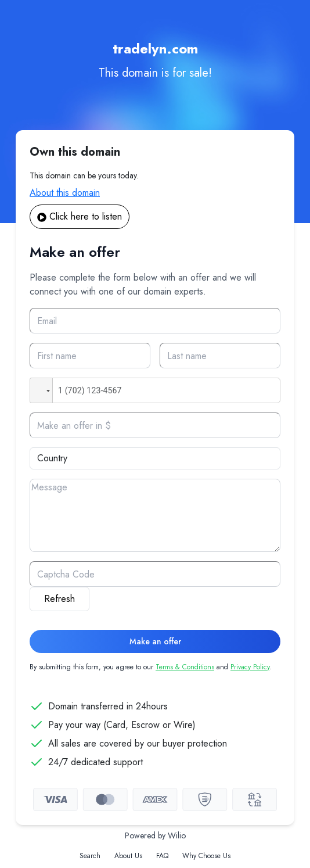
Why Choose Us (206, 856)
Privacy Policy (250, 667)
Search (90, 856)
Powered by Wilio (155, 835)
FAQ (162, 856)
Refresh (60, 599)
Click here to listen (80, 216)
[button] (41, 390)
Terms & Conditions (185, 667)
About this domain (65, 193)
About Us (128, 856)
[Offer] (155, 425)
